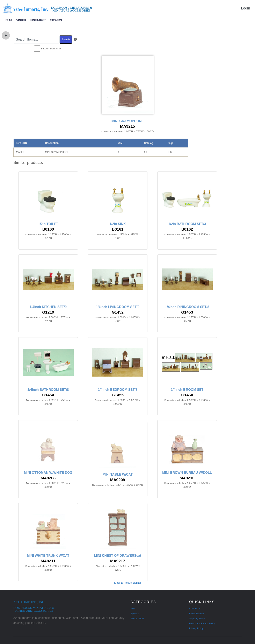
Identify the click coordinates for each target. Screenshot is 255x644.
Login (246, 8)
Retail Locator (38, 20)
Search (66, 40)
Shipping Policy (197, 618)
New (133, 609)
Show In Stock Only (51, 49)
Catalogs (21, 20)
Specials (135, 614)
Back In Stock (137, 618)
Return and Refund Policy (202, 623)
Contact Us (56, 20)
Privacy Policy (196, 628)
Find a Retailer (197, 614)
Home (9, 20)
